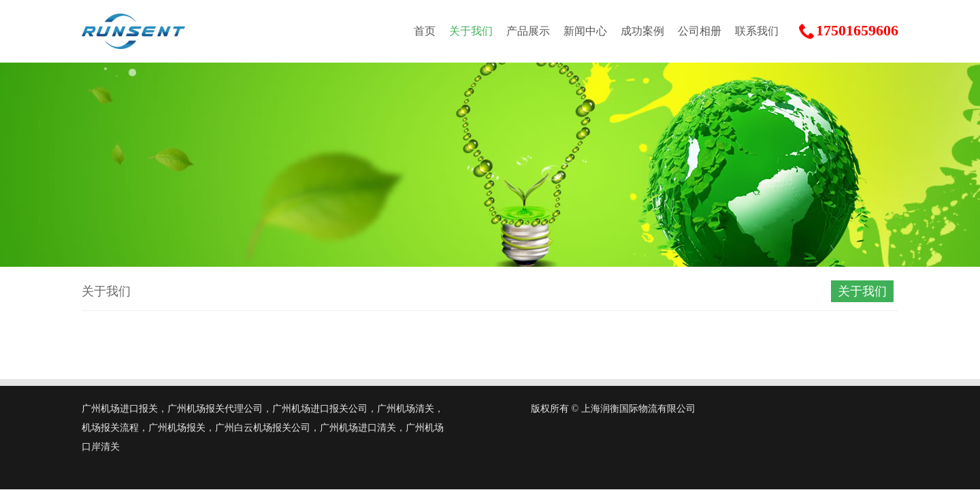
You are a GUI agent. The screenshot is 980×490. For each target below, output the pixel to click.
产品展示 (528, 31)
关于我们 (471, 31)
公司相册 (700, 31)
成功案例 (642, 31)
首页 (425, 31)
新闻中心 (585, 31)
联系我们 (757, 31)
